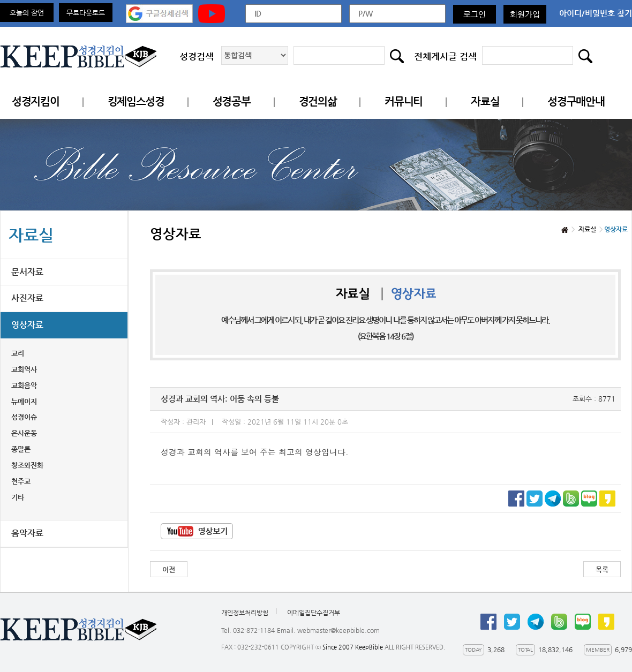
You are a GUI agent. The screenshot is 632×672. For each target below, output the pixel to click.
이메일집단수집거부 (314, 613)
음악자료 (27, 533)
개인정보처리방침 (245, 613)
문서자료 (27, 272)
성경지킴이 (36, 101)
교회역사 (24, 369)
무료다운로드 (86, 13)
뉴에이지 (24, 401)
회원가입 (525, 14)
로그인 (475, 14)
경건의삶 (318, 101)
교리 (18, 353)
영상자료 (27, 325)
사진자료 (27, 298)
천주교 (21, 481)
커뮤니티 (404, 101)
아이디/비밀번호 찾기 (596, 13)
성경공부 (232, 101)
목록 (602, 569)
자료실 (485, 101)
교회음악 (24, 385)
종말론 (21, 449)
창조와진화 (27, 465)
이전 (169, 569)
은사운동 (24, 433)
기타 (18, 497)
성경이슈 (24, 417)
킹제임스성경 (136, 101)
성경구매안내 (576, 101)
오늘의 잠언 (27, 13)
